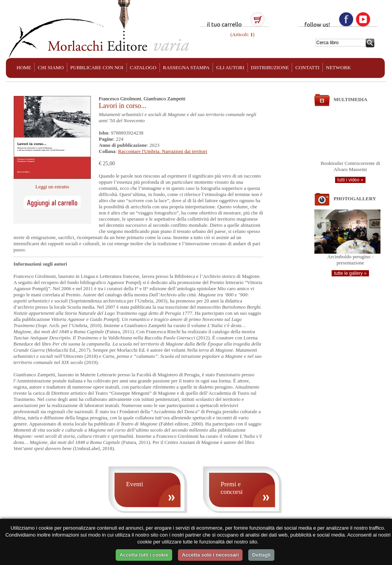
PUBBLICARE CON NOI (97, 67)
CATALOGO (143, 67)
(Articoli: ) (242, 34)
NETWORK (338, 67)
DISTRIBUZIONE (270, 67)
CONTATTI (307, 67)
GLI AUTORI (230, 67)
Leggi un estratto (52, 187)
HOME (24, 67)
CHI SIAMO (51, 67)
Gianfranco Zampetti (165, 99)
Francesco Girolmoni (120, 99)
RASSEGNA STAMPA (186, 67)
